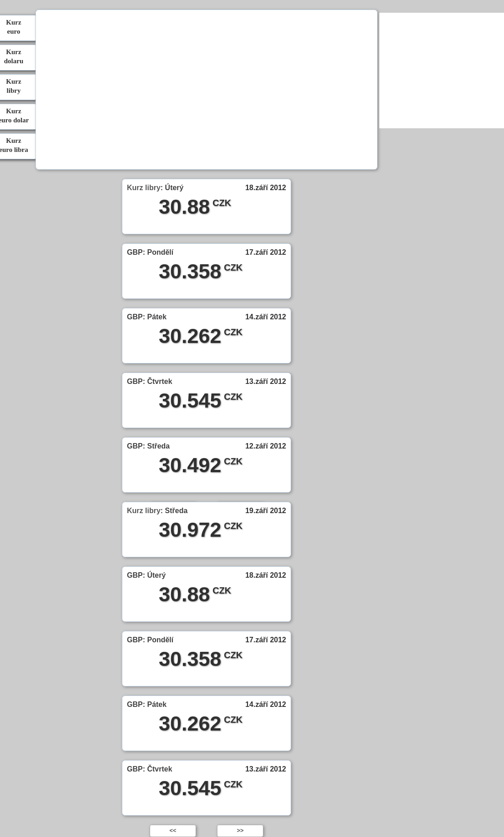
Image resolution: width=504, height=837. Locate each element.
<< (173, 830)
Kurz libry (144, 188)
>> (240, 830)
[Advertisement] (206, 91)
